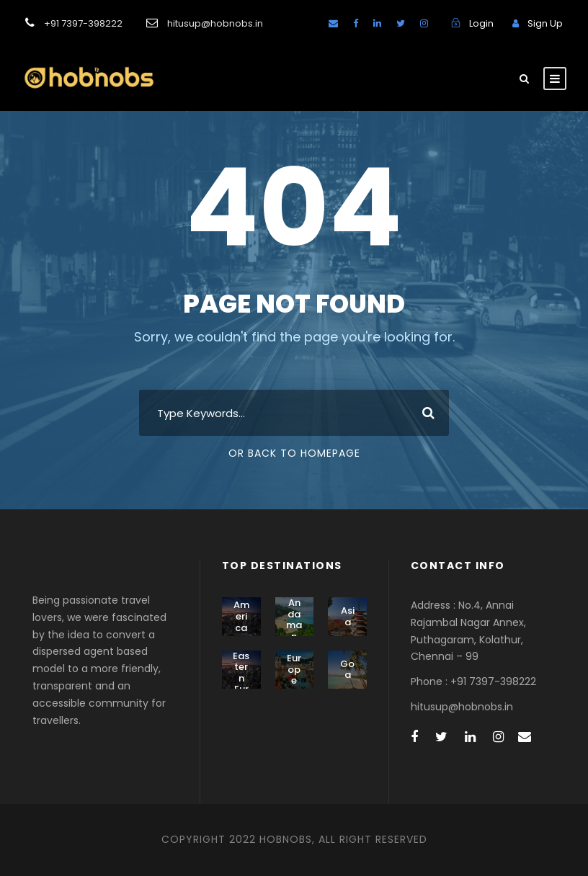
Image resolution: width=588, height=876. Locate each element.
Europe (294, 669)
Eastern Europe (241, 684)
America (241, 616)
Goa (347, 670)
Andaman (294, 620)
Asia (348, 616)
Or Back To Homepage (294, 453)
